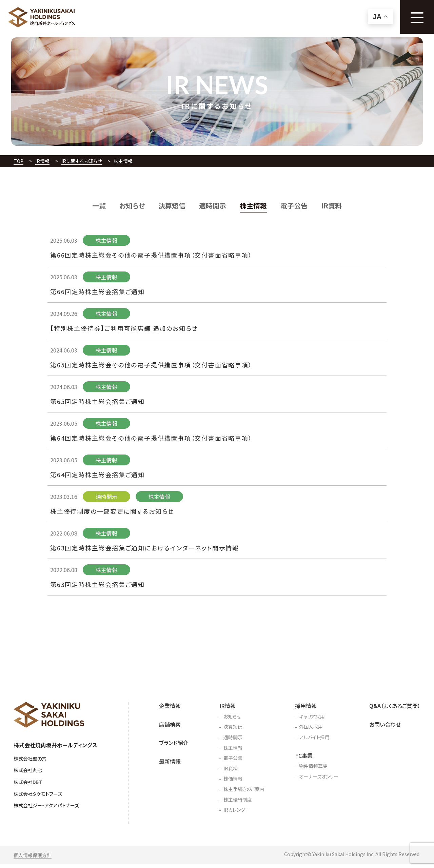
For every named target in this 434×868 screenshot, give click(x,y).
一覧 (99, 206)
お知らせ (132, 206)
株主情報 (253, 206)
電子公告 (294, 206)
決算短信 (172, 206)
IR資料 (331, 206)
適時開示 (213, 206)
